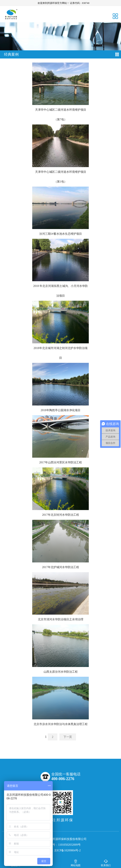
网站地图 (76, 863)
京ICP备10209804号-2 (67, 850)
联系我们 (106, 863)
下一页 (68, 737)
